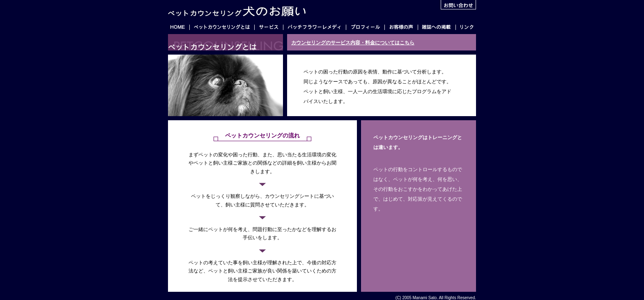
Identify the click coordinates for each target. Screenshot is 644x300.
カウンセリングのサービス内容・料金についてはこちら (353, 43)
